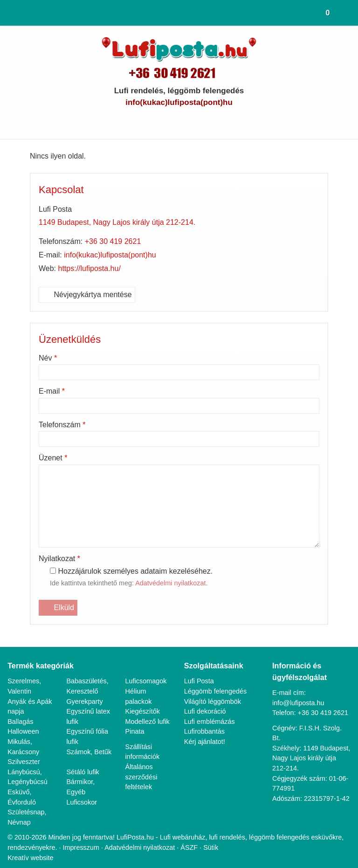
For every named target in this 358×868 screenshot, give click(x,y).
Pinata (135, 731)
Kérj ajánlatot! (206, 731)
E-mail (52, 391)
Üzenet (54, 458)
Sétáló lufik (83, 761)
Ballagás (21, 711)
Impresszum (115, 837)
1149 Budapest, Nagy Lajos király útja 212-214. (120, 222)
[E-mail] (130, 121)
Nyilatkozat (62, 559)
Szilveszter (24, 751)
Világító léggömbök (214, 691)
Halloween (24, 721)
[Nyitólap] (8, 13)
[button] (348, 13)
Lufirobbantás (206, 721)
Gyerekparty (85, 691)
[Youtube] (179, 121)
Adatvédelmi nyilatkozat (179, 584)
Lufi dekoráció (206, 700)
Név (49, 358)
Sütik (247, 837)
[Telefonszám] (147, 121)
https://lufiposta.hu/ (93, 269)
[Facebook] (163, 121)
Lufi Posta (200, 670)
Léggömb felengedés (217, 680)
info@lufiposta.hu (179, 102)
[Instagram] (211, 121)
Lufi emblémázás (210, 711)
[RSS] (228, 121)
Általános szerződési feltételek (142, 776)
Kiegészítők (143, 700)
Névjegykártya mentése (89, 295)
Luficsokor (82, 791)
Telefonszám (65, 425)
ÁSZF (227, 837)
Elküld (58, 608)
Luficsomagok (147, 670)
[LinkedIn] (195, 121)
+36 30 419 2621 (116, 242)
